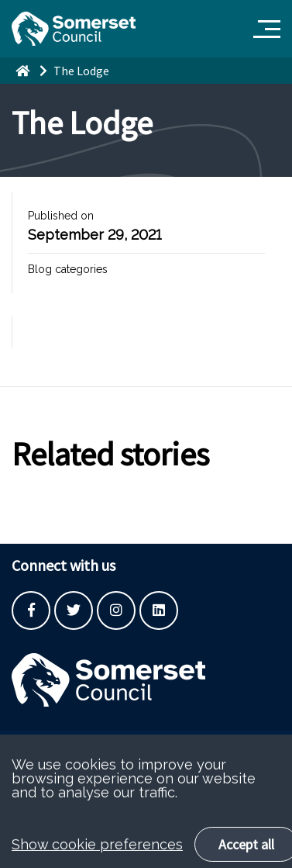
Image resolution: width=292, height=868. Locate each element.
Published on (61, 216)
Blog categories (68, 269)
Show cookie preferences (97, 857)
